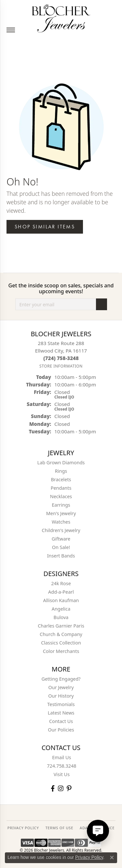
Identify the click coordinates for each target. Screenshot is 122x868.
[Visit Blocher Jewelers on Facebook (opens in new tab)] (53, 788)
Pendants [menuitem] (61, 488)
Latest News (61, 713)
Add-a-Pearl (61, 592)
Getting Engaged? (61, 679)
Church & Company (61, 634)
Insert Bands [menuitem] (61, 556)
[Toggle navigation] (11, 30)
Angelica (61, 609)
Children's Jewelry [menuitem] (61, 530)
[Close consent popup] (112, 858)
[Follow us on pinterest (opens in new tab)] (69, 788)
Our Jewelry (61, 687)
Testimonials (61, 704)
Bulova (61, 617)
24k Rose (61, 583)
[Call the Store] (61, 358)
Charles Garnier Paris (61, 626)
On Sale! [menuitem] (61, 547)
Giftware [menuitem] (61, 539)
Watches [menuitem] (61, 522)
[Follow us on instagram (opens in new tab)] (61, 788)
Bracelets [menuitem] (61, 479)
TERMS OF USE (59, 828)
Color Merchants (61, 651)
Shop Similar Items (45, 227)
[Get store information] (61, 366)
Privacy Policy (89, 857)
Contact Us (61, 721)
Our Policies (61, 730)
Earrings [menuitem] (61, 505)
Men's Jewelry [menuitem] (61, 513)
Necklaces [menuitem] (61, 496)
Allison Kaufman (61, 600)
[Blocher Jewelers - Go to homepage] (61, 17)
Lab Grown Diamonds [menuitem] (61, 463)
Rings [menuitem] (61, 471)
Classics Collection (61, 643)
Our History (61, 696)
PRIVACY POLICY (23, 828)
